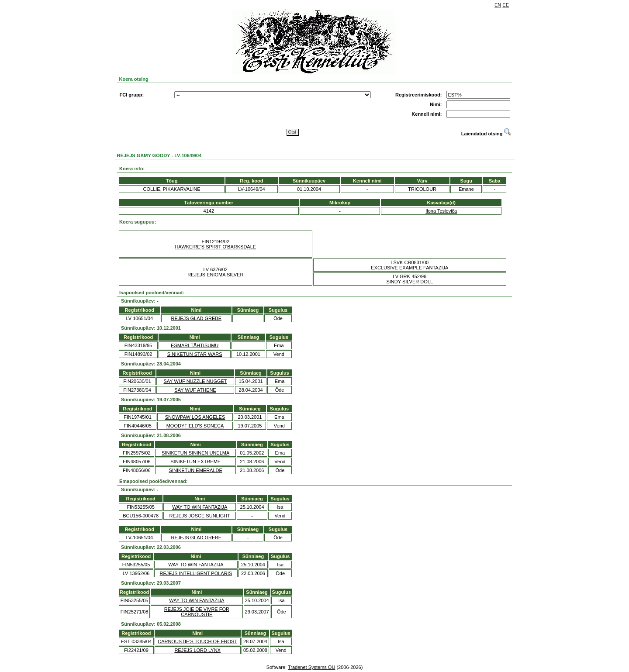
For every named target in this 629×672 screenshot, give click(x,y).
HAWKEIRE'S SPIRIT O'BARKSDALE (215, 247)
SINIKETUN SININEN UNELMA (195, 453)
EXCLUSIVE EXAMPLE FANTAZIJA (410, 268)
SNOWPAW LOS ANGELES (195, 417)
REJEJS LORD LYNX (197, 650)
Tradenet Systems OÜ (311, 667)
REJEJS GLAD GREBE (197, 318)
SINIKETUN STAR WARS (195, 354)
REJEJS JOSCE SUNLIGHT (200, 516)
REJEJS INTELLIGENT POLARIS (196, 573)
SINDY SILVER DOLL (410, 282)
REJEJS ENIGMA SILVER (215, 275)
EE (506, 5)
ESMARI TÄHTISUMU (195, 345)
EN (498, 5)
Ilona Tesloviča (441, 211)
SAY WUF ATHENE (195, 390)
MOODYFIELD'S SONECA (195, 426)
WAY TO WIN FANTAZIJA (200, 507)
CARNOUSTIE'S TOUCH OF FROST (197, 641)
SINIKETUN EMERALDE (196, 470)
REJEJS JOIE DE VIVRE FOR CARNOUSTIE (197, 612)
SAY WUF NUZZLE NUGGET (195, 381)
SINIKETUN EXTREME (195, 462)
